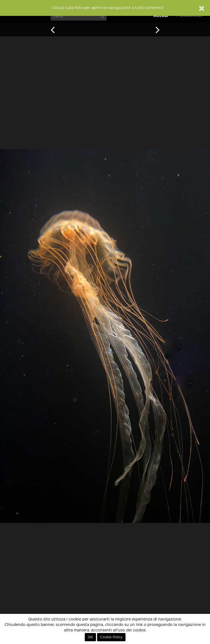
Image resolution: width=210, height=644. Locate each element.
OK (90, 637)
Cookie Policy (111, 637)
